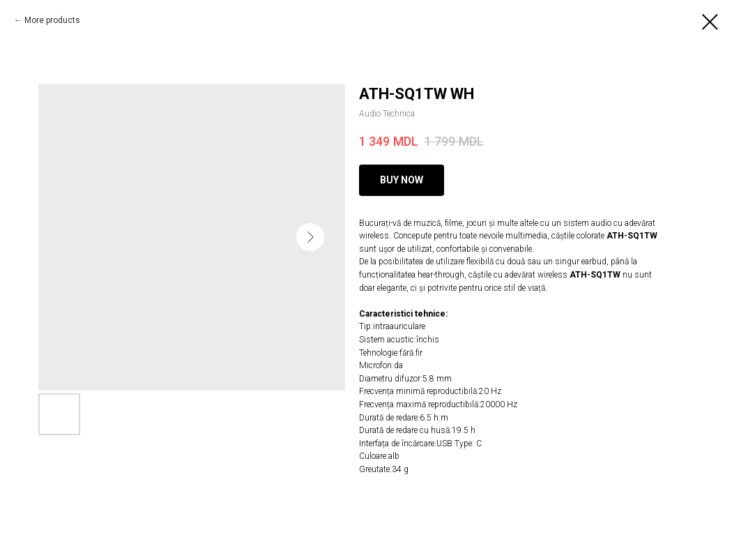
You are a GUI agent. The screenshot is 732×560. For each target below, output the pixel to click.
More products (52, 20)
